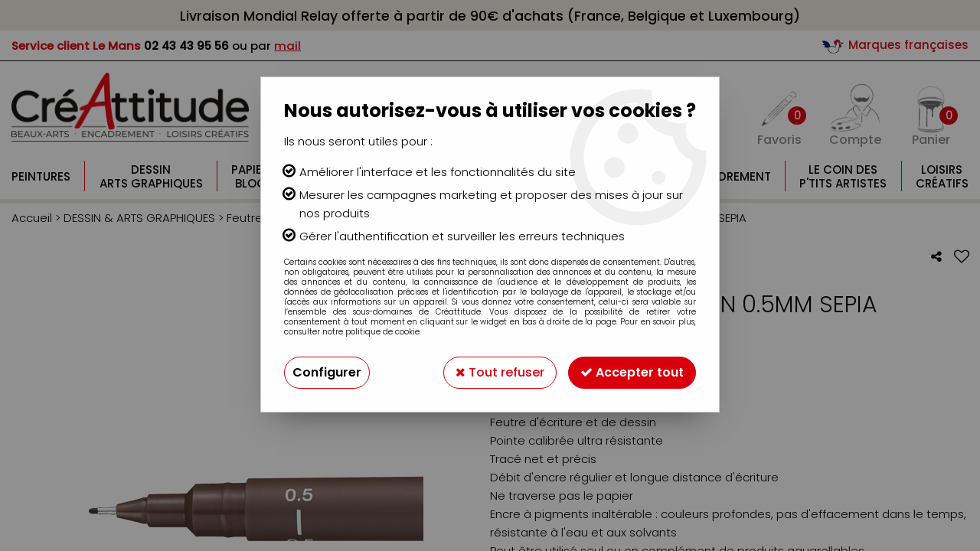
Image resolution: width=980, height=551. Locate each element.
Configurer (327, 372)
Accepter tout (632, 372)
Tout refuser (500, 372)
